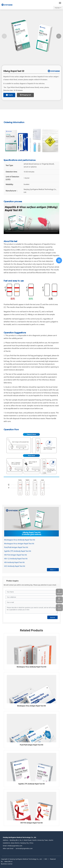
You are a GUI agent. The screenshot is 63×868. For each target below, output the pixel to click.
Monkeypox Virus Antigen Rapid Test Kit (19, 544)
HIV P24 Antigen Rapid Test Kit (16, 555)
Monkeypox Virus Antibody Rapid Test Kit (20, 540)
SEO (46, 859)
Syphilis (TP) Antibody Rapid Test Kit (18, 551)
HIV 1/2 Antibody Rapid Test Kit (16, 559)
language (57, 8)
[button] (59, 36)
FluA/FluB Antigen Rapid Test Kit (16, 547)
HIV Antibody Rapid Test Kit (14, 562)
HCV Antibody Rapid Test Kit (15, 566)
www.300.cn (8, 861)
